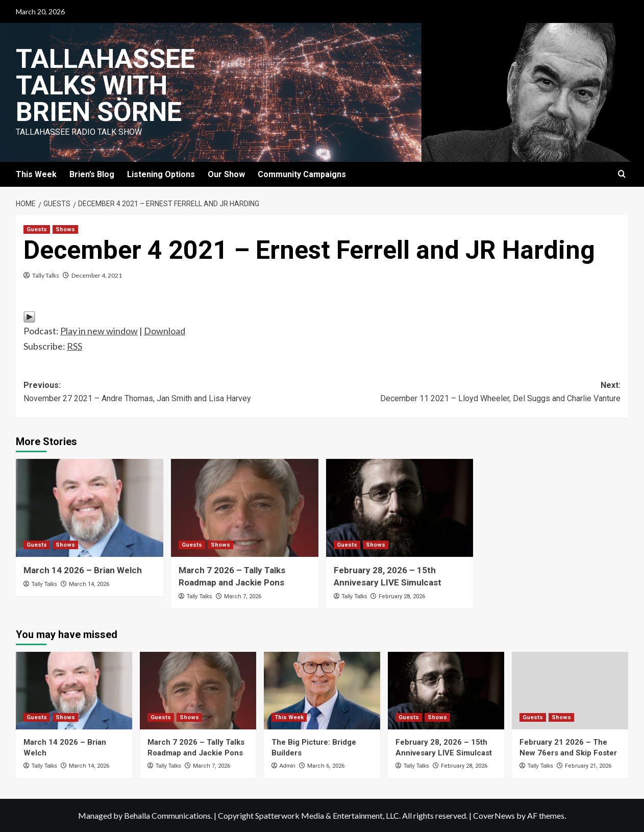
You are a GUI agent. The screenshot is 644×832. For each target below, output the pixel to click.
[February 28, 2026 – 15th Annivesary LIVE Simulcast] (400, 508)
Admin (287, 766)
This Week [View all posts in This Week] (289, 717)
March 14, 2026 (89, 584)
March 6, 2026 (326, 766)
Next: (471, 393)
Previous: (173, 393)
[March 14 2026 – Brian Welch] (90, 508)
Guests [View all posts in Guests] (37, 229)
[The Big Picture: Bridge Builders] (322, 691)
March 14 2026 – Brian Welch (83, 570)
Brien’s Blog (92, 174)
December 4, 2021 (97, 275)
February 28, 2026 (402, 596)
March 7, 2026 (243, 596)
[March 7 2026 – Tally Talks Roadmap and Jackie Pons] (245, 508)
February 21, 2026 (588, 766)
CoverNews (494, 815)
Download (165, 331)
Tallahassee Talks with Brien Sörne (105, 85)
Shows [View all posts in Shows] (65, 229)
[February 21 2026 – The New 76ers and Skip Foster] (570, 691)
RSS (75, 346)
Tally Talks (46, 275)
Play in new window (99, 331)
